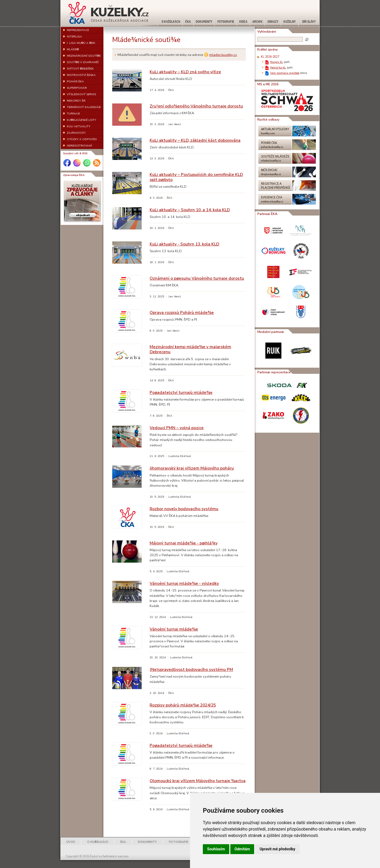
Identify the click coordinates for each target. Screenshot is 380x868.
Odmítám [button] (242, 849)
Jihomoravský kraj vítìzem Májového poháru (192, 468)
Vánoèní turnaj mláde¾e (174, 629)
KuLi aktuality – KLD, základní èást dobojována (195, 140)
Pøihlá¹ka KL (278, 68)
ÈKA (123, 842)
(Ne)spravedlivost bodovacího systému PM (191, 669)
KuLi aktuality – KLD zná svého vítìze (185, 72)
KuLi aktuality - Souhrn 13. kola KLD (184, 244)
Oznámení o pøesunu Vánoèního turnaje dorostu (197, 278)
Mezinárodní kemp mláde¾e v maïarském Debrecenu (190, 349)
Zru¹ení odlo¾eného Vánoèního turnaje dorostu (196, 106)
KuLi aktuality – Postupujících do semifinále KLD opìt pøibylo (196, 177)
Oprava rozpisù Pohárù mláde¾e (182, 312)
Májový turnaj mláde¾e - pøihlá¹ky (184, 543)
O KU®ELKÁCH (98, 842)
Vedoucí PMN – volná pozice (177, 428)
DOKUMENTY (147, 842)
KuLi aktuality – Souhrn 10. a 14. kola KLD (190, 210)
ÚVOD (71, 842)
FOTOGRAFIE (179, 842)
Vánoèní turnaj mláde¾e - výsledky (184, 583)
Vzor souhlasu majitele (285, 73)
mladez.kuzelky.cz (223, 55)
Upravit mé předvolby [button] (277, 849)
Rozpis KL (277, 62)
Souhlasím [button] (216, 849)
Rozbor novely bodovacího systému (184, 509)
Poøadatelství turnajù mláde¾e (181, 392)
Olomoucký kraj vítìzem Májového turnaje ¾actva (198, 781)
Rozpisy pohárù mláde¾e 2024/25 (183, 705)
